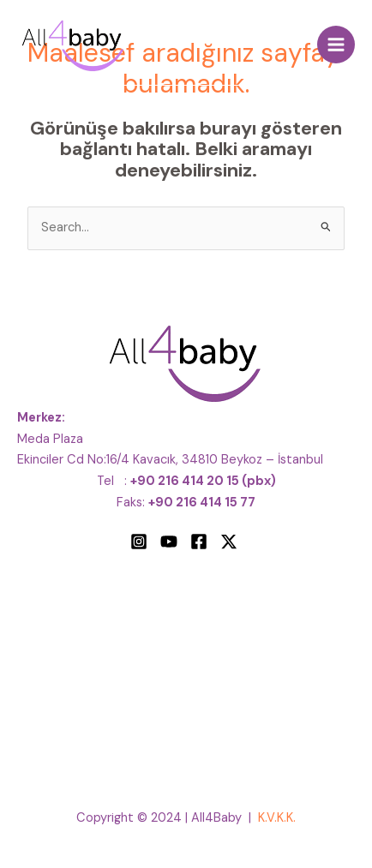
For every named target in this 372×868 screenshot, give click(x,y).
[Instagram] (139, 542)
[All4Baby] (73, 45)
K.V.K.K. (277, 818)
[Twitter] (229, 542)
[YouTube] (169, 542)
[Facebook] (199, 542)
